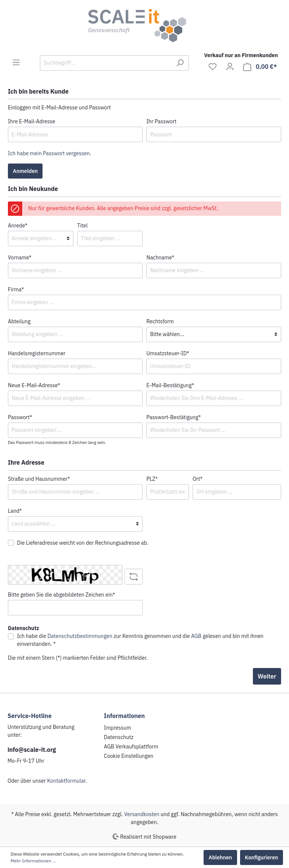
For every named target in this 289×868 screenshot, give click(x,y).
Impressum (117, 728)
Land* (15, 511)
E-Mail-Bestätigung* (170, 385)
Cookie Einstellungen (129, 756)
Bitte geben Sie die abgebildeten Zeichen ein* (62, 595)
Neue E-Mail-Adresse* (34, 385)
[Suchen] (180, 63)
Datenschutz (119, 737)
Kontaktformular (66, 781)
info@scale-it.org (32, 750)
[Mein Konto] (230, 67)
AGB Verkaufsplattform (131, 747)
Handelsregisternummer (37, 353)
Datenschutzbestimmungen (80, 636)
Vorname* (20, 258)
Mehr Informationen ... (33, 861)
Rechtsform (160, 321)
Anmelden (25, 171)
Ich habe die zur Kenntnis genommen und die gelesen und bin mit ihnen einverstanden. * (140, 640)
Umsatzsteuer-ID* (168, 353)
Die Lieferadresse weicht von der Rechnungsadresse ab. (83, 543)
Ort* (198, 479)
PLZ (152, 479)
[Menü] (16, 62)
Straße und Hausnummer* (39, 479)
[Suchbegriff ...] (106, 63)
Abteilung (19, 321)
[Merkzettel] (213, 67)
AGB (196, 636)
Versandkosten (142, 814)
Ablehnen (220, 857)
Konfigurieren (262, 857)
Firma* (16, 289)
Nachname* (160, 258)
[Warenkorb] (260, 67)
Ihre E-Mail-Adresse (32, 121)
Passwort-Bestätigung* (174, 417)
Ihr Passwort (161, 121)
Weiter (267, 676)
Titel (82, 226)
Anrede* (18, 226)
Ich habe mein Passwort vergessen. (49, 153)
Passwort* (20, 417)
